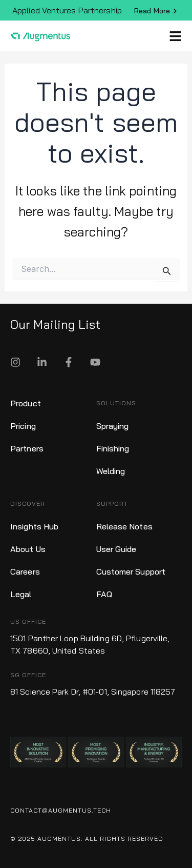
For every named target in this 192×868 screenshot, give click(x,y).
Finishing (113, 448)
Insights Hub (34, 526)
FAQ (104, 594)
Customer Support (131, 571)
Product (26, 403)
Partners (27, 448)
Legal (21, 594)
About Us (28, 549)
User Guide (116, 549)
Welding (111, 471)
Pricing (23, 426)
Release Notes (124, 526)
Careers (25, 571)
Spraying (113, 426)
